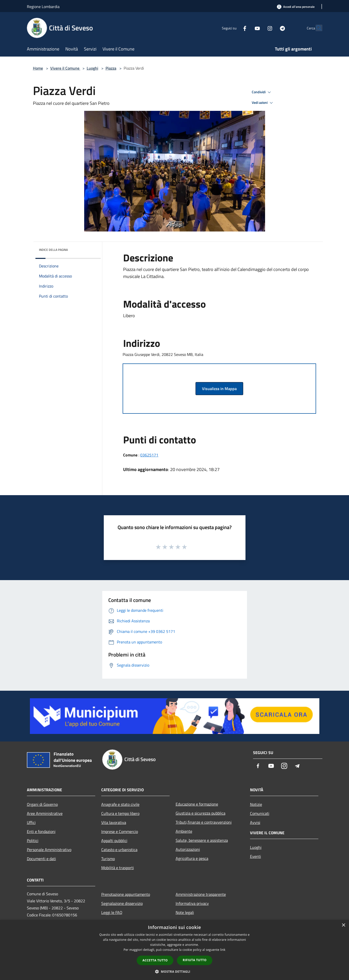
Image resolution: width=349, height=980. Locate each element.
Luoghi (92, 68)
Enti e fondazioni (41, 831)
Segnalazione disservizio (122, 903)
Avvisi (255, 822)
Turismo (108, 859)
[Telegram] (272, 28)
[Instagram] (259, 28)
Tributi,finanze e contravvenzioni (204, 822)
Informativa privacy (192, 903)
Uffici (31, 822)
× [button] (343, 925)
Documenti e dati (41, 859)
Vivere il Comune (65, 68)
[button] (175, 971)
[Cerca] (316, 28)
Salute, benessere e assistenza (202, 840)
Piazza (111, 68)
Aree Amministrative (45, 813)
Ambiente (184, 831)
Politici (33, 841)
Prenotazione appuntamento (126, 894)
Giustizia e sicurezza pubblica (201, 813)
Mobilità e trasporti (118, 868)
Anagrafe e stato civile (120, 804)
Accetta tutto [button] (155, 960)
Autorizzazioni (188, 849)
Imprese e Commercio (120, 831)
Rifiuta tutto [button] (195, 960)
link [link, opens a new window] (223, 950)
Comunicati (260, 813)
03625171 (149, 455)
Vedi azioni (263, 103)
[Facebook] (234, 28)
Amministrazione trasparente (201, 894)
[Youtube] (246, 28)
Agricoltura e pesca (192, 858)
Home (38, 68)
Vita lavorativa (114, 822)
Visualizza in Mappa (219, 389)
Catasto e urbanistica (119, 850)
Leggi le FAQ (112, 912)
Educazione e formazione (197, 804)
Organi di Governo (42, 804)
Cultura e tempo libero (120, 813)
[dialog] (174, 950)
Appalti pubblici (114, 841)
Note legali (185, 912)
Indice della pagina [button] (53, 250)
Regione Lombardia (43, 7)
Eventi (256, 856)
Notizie (256, 804)
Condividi (262, 92)
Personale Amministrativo (49, 850)
